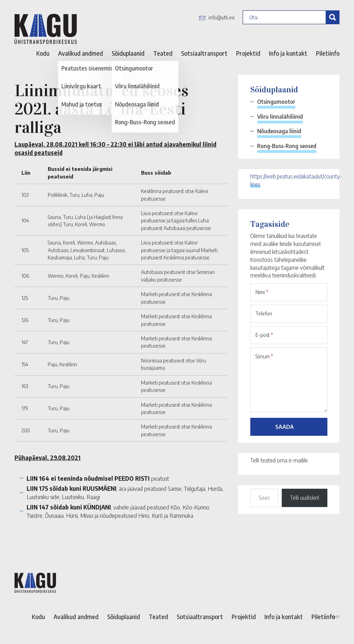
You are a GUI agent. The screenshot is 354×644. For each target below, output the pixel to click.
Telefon (264, 313)
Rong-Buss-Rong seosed (287, 146)
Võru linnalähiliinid (280, 117)
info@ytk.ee (222, 17)
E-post (264, 335)
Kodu (43, 53)
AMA (335, 617)
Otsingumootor (276, 102)
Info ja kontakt (288, 53)
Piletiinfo (328, 53)
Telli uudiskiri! (305, 498)
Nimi (262, 292)
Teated (163, 53)
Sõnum (264, 356)
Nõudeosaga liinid (279, 131)
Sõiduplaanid (128, 53)
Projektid (248, 53)
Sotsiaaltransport (204, 53)
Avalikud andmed (81, 53)
